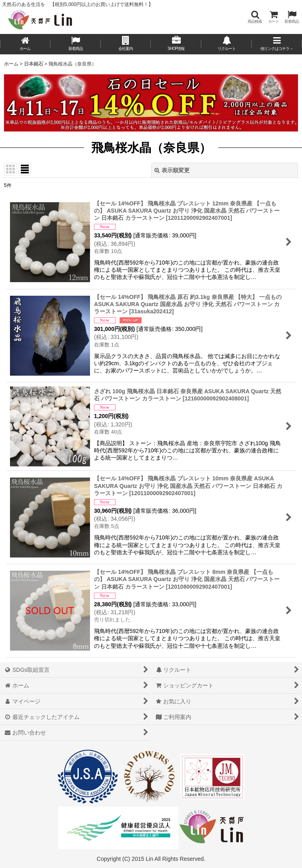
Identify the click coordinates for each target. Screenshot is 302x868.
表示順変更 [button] (172, 170)
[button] (255, 17)
